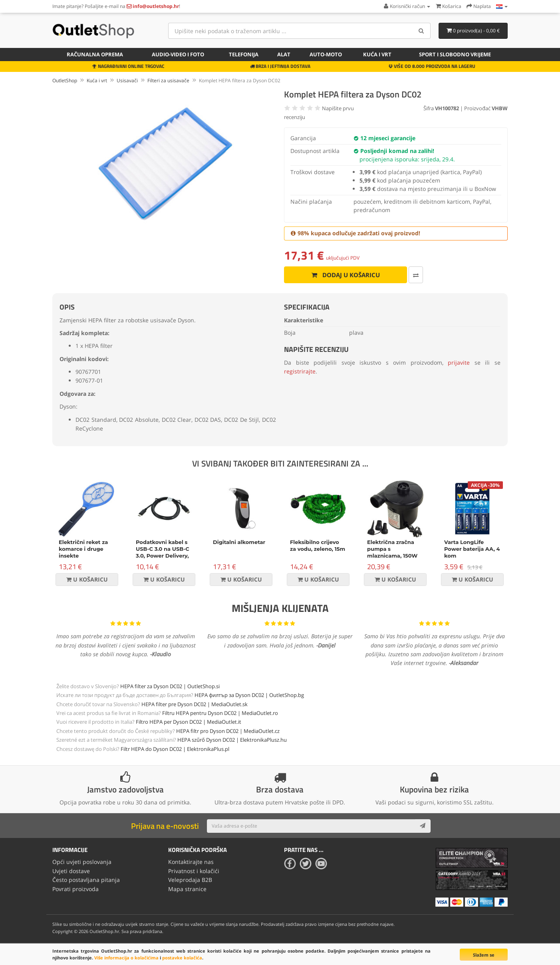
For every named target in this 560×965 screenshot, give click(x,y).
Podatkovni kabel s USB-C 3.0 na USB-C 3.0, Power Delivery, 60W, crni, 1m (163, 552)
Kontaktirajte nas (191, 862)
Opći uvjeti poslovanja (82, 862)
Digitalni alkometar (239, 542)
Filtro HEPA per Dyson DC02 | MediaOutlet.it (189, 722)
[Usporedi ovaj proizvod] (416, 275)
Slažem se (484, 955)
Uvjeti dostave (71, 871)
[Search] (422, 31)
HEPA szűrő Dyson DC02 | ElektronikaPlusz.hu (232, 740)
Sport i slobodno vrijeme (455, 54)
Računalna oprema (95, 54)
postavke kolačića (182, 958)
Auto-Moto (326, 54)
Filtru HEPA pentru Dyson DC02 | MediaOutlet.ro (220, 713)
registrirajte (300, 371)
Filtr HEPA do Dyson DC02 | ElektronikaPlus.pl (175, 749)
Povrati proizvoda (75, 889)
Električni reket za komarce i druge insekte (83, 549)
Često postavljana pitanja (86, 880)
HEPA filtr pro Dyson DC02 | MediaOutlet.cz (228, 731)
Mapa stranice (187, 889)
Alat (284, 54)
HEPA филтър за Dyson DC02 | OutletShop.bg (249, 695)
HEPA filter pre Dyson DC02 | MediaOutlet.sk (195, 704)
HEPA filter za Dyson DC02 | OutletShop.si (170, 686)
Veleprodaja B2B (190, 880)
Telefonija (244, 54)
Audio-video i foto (178, 54)
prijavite (459, 362)
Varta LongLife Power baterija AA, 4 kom (472, 549)
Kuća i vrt (377, 54)
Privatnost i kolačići (194, 871)
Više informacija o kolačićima (126, 958)
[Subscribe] (423, 826)
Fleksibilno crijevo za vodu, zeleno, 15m (318, 545)
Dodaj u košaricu (346, 275)
